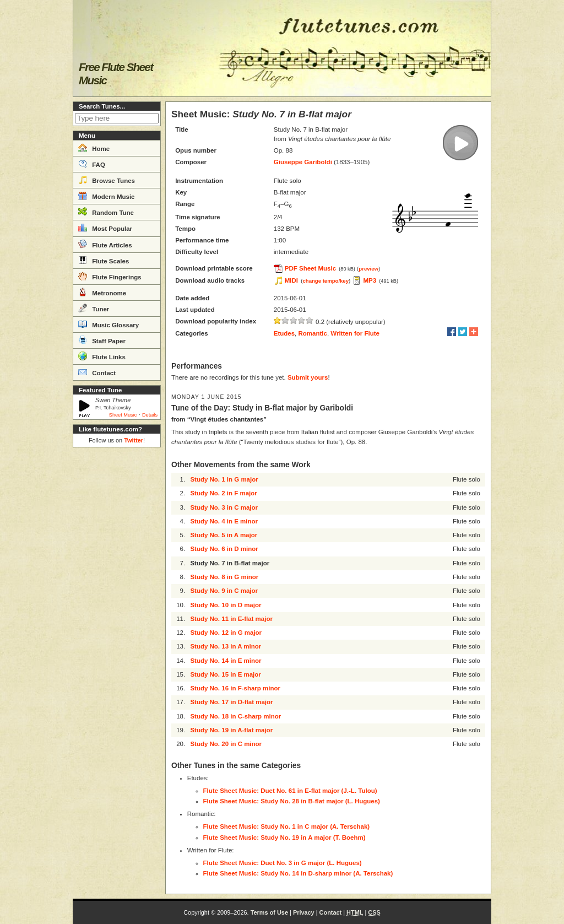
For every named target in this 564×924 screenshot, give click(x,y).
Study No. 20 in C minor (226, 744)
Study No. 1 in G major (224, 479)
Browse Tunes (107, 180)
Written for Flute (355, 333)
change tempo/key (326, 281)
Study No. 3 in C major (224, 507)
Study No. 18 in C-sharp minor (235, 716)
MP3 (370, 280)
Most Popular (105, 228)
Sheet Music (123, 415)
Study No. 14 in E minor (226, 661)
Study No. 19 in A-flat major (231, 730)
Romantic (313, 333)
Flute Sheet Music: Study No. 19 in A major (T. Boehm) (284, 837)
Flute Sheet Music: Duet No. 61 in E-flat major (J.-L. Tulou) (290, 791)
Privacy (304, 912)
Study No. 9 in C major (224, 591)
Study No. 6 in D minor (224, 549)
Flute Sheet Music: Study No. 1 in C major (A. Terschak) (287, 826)
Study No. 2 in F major (223, 493)
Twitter (134, 440)
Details (150, 415)
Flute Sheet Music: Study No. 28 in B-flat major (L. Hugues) (292, 801)
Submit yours (308, 377)
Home (94, 148)
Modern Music (107, 196)
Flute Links (102, 356)
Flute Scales (104, 260)
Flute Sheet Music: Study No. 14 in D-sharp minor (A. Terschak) (298, 873)
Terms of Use (269, 912)
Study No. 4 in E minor (224, 521)
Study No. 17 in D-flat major (231, 702)
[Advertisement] (117, 617)
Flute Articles (105, 244)
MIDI (291, 280)
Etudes (284, 333)
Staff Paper (102, 340)
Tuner (94, 308)
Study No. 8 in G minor (224, 577)
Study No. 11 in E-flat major (231, 619)
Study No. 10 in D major (226, 605)
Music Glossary (109, 324)
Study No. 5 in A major (224, 535)
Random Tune (106, 212)
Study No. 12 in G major (226, 633)
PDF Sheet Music (310, 268)
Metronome (102, 292)
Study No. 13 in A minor (226, 646)
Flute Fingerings (110, 276)
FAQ (92, 164)
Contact (97, 372)
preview (368, 269)
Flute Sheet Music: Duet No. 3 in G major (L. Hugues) (283, 863)
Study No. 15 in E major (225, 674)
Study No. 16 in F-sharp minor (235, 688)
